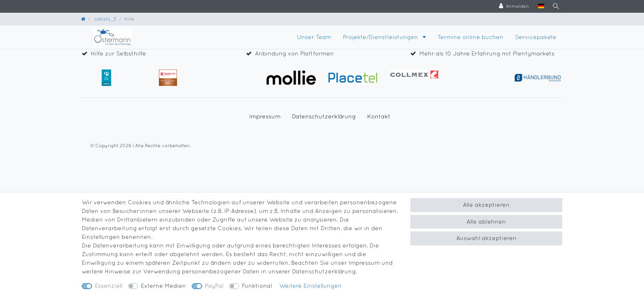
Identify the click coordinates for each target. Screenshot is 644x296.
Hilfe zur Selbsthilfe (118, 53)
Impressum (265, 116)
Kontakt (379, 116)
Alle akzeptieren (486, 205)
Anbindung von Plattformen (294, 53)
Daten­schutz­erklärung (324, 116)
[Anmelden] (512, 6)
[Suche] (554, 6)
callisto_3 (105, 19)
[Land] (539, 6)
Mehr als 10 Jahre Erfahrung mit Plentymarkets (487, 53)
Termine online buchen (470, 37)
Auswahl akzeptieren (486, 238)
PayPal (214, 286)
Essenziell (109, 286)
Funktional (257, 286)
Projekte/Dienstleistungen (381, 37)
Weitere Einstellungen (310, 286)
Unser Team (314, 37)
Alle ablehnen (486, 222)
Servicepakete (536, 37)
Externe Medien (163, 286)
